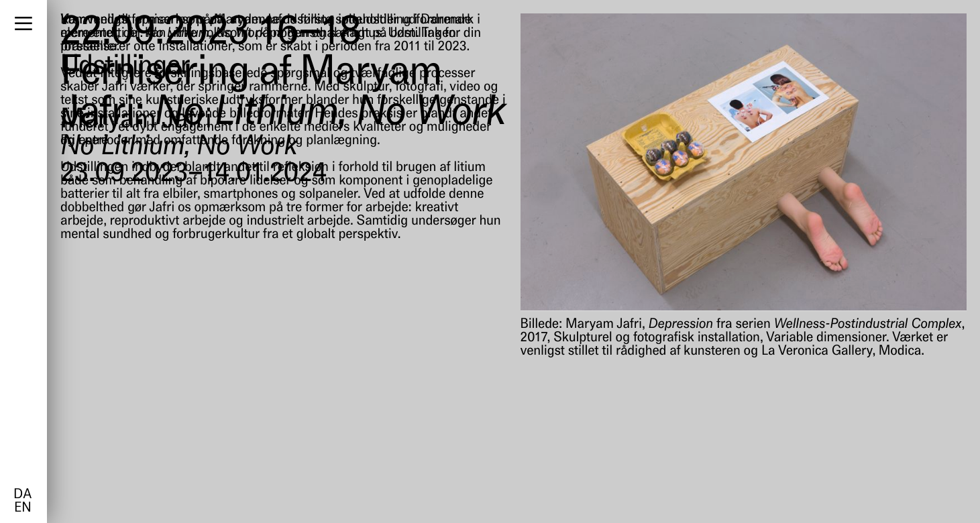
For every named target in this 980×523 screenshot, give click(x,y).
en (22, 508)
